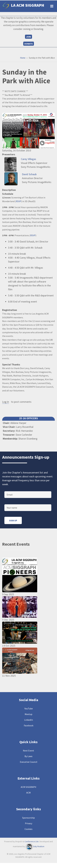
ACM (28, 793)
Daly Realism (39, 846)
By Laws (28, 756)
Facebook (29, 725)
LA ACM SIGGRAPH (28, 5)
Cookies (28, 829)
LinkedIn (29, 720)
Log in (6, 402)
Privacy (29, 823)
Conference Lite (32, 841)
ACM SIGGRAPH (28, 787)
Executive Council (29, 762)
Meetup (28, 714)
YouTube (29, 708)
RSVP (19, 201)
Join (28, 37)
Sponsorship (28, 818)
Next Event (28, 751)
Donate (29, 44)
